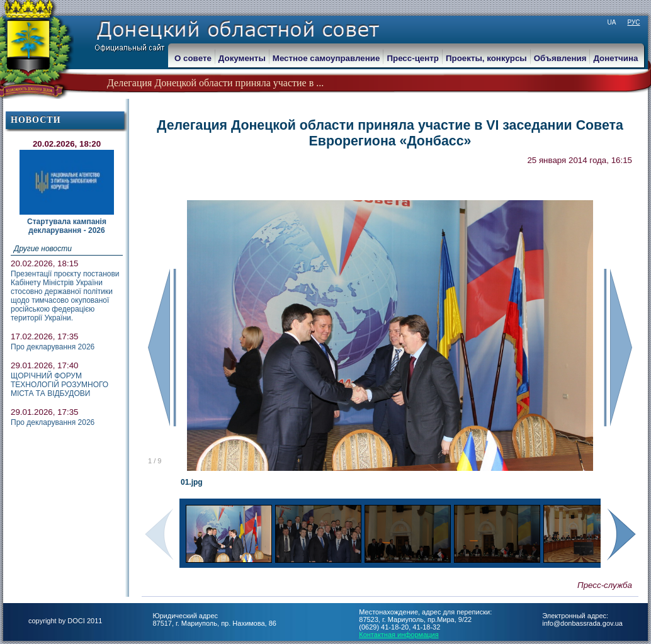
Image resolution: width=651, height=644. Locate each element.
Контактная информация (399, 635)
